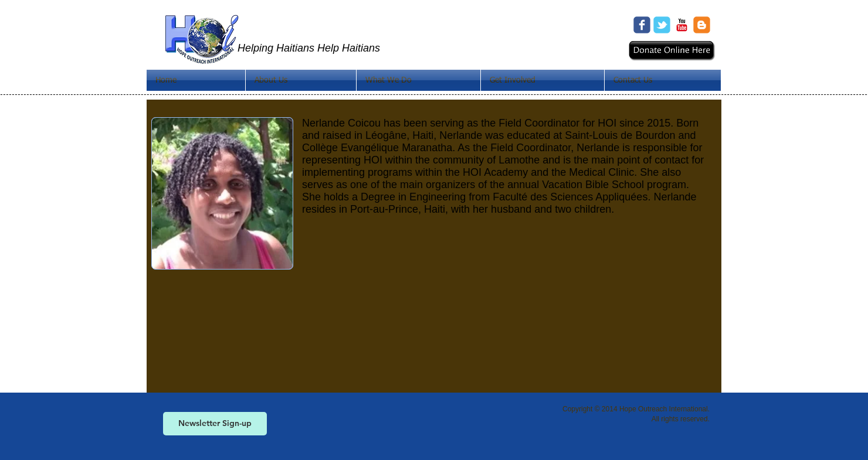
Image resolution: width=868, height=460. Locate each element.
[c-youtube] (682, 25)
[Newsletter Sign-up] (215, 424)
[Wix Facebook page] (642, 25)
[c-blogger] (702, 25)
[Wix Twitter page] (662, 25)
